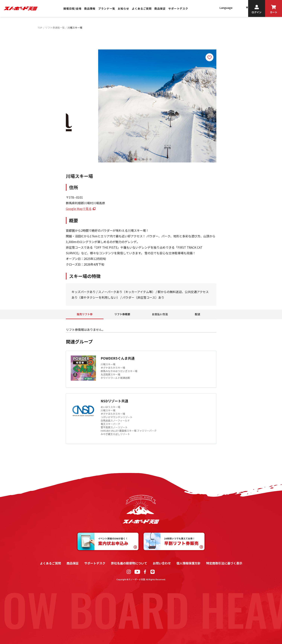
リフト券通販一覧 (55, 28)
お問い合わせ (162, 563)
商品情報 (90, 9)
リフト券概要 (122, 314)
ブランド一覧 (107, 9)
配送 (198, 314)
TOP (40, 28)
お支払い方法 (160, 314)
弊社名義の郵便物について (129, 563)
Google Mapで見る (79, 209)
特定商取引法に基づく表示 (224, 563)
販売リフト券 (85, 314)
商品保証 (160, 9)
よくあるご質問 (142, 9)
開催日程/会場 (72, 9)
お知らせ (123, 9)
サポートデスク (178, 9)
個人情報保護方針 (189, 563)
